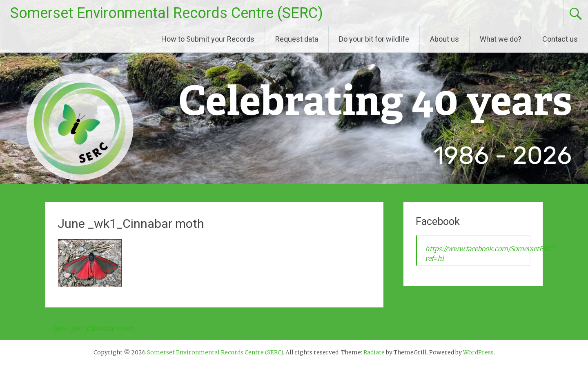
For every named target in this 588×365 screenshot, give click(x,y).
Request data (297, 39)
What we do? (501, 39)
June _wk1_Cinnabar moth (90, 329)
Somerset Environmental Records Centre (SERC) (167, 13)
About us (444, 39)
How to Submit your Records (208, 39)
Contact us (560, 39)
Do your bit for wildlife (374, 39)
